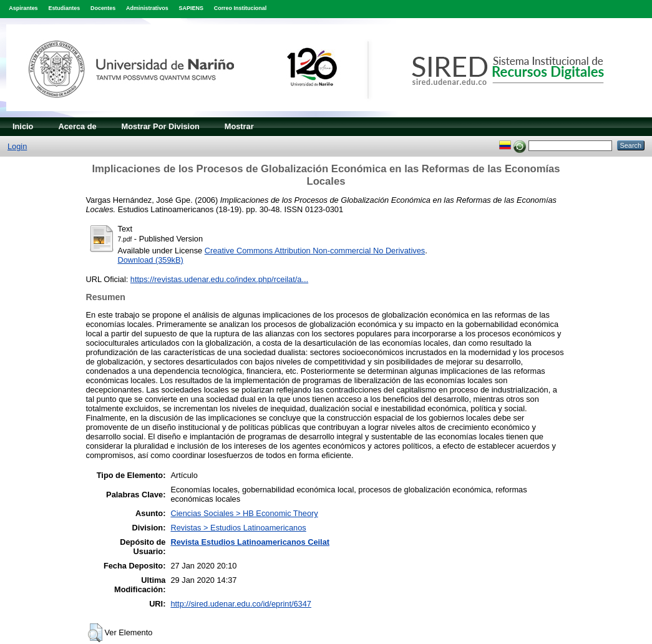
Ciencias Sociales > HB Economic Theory (244, 513)
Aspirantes (23, 8)
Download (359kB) (151, 260)
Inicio (23, 126)
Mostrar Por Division (161, 126)
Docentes (103, 8)
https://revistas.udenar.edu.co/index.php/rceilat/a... (219, 279)
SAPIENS (191, 8)
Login (17, 146)
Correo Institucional (241, 8)
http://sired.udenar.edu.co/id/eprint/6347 (241, 604)
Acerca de (77, 126)
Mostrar (239, 126)
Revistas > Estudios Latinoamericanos (238, 528)
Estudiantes (64, 8)
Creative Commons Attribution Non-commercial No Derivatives (315, 251)
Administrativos (147, 8)
